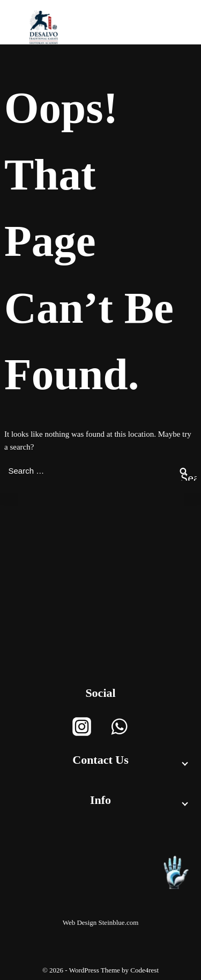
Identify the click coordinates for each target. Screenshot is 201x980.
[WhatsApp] (120, 726)
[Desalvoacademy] (44, 28)
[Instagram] (81, 726)
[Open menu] (161, 27)
